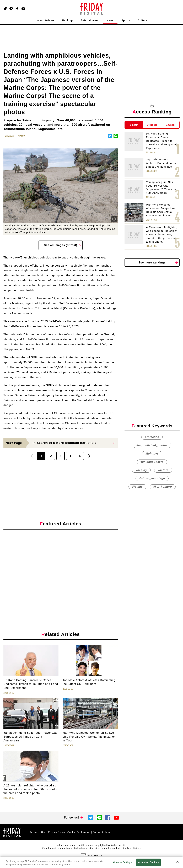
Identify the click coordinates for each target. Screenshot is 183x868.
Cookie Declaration (79, 832)
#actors (163, 470)
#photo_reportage (152, 478)
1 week (170, 125)
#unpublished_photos (152, 445)
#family (137, 487)
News (110, 20)
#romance (152, 437)
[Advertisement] (61, 564)
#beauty (141, 470)
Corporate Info (101, 832)
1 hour (134, 125)
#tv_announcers (152, 462)
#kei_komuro (163, 487)
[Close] (177, 862)
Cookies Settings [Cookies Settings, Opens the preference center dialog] (122, 862)
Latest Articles (45, 20)
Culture (143, 20)
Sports (126, 20)
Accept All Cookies (148, 862)
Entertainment (90, 20)
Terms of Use (38, 832)
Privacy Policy (57, 832)
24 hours (152, 125)
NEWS (21, 136)
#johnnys (152, 454)
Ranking (68, 20)
